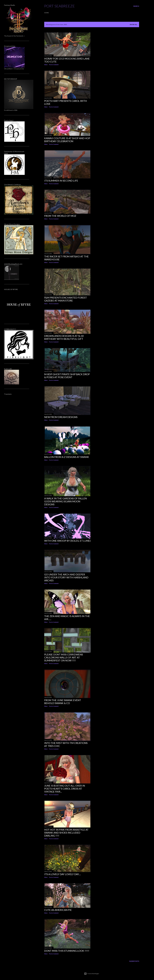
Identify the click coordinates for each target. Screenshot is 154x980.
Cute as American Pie (58, 910)
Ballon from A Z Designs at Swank (67, 457)
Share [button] (46, 65)
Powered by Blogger (92, 974)
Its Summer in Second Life (61, 181)
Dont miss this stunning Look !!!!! (67, 951)
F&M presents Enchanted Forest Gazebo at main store (66, 299)
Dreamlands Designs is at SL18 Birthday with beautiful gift (64, 337)
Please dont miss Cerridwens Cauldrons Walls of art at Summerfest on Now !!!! (64, 657)
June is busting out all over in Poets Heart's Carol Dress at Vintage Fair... (65, 789)
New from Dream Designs (61, 417)
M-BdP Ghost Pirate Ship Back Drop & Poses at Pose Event (67, 376)
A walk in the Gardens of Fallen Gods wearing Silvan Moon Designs (66, 501)
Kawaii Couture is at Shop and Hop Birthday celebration (67, 140)
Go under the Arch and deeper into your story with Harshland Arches (66, 577)
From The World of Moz (60, 216)
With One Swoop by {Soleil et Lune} (67, 541)
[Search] (136, 6)
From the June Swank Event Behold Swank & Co (63, 702)
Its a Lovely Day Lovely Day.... (63, 874)
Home (46, 13)
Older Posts (134, 961)
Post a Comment (54, 65)
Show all (133, 24)
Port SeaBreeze (60, 6)
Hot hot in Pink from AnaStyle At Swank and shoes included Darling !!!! (66, 833)
